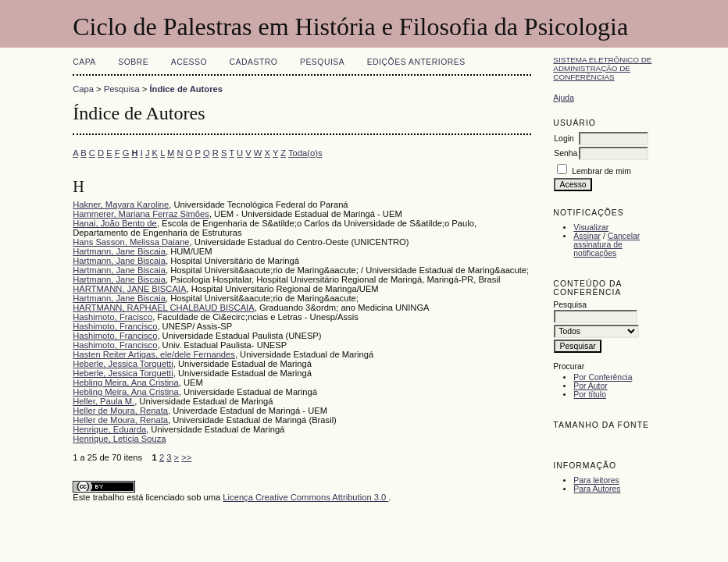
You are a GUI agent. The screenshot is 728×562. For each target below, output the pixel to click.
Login (564, 139)
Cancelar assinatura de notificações (607, 245)
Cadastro (254, 62)
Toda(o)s (305, 153)
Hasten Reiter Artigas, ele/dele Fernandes (154, 354)
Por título (590, 395)
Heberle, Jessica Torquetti (123, 364)
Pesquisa (322, 62)
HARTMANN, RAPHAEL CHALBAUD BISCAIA (164, 308)
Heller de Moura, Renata (120, 411)
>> (186, 457)
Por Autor (590, 386)
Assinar (587, 236)
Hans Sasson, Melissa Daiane (131, 242)
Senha (566, 153)
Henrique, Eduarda (109, 429)
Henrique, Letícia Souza (119, 439)
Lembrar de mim (601, 171)
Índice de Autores (186, 89)
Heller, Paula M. (103, 401)
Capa (84, 62)
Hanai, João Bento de (115, 223)
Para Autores (597, 489)
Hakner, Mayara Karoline (121, 205)
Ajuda (564, 98)
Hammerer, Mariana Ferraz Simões (141, 214)
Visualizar (591, 228)
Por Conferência (603, 377)
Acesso (189, 62)
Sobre (133, 62)
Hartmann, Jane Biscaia (119, 251)
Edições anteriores (416, 62)
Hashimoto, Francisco (115, 326)
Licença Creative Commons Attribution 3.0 (305, 497)
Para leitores (596, 480)
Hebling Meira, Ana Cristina (126, 382)
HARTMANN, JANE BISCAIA (129, 289)
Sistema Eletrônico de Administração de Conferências (602, 68)
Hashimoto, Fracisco (112, 317)
